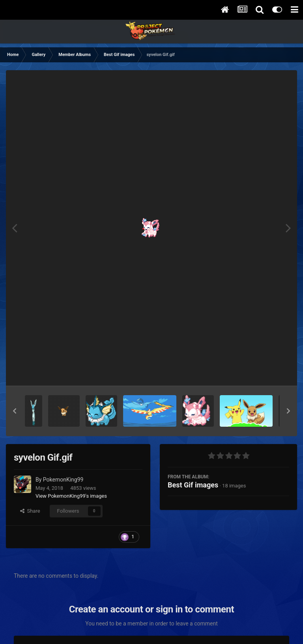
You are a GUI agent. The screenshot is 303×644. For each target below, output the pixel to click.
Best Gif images (193, 485)
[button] (15, 411)
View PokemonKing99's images (71, 496)
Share (30, 511)
